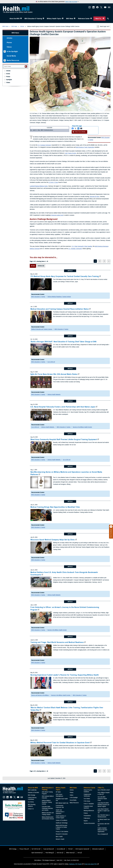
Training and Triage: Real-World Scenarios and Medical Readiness (57, 642)
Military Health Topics (54, 19)
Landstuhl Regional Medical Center (39, 186)
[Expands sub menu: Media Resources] (5, 60)
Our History (31, 802)
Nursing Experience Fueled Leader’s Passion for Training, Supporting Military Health (65, 675)
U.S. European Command (44, 145)
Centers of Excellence (61, 820)
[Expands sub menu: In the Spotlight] (5, 51)
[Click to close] (111, 527)
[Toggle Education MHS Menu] (43, 19)
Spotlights (9, 80)
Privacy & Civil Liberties (62, 832)
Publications (87, 818)
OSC (79, 853)
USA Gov (59, 853)
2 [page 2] (100, 261)
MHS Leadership (32, 790)
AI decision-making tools (57, 215)
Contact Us (31, 809)
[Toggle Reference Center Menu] (91, 19)
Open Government (36, 853)
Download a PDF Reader (75, 864)
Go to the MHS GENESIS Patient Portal (102, 799)
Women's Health (60, 839)
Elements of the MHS (33, 793)
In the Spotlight (12, 51)
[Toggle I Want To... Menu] (103, 19)
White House (69, 853)
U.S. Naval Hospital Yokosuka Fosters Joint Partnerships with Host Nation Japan (63, 407)
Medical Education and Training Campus (42, 329)
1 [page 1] (95, 261)
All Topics (58, 792)
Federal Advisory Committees (32, 798)
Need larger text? (103, 27)
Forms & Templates (89, 804)
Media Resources (13, 60)
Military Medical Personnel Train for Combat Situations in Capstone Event (60, 743)
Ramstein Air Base (95, 197)
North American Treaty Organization (85, 147)
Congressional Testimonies (87, 795)
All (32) (33, 266)
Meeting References (89, 811)
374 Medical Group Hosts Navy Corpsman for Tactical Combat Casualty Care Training (65, 276)
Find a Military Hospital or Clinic (104, 793)
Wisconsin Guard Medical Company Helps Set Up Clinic (53, 540)
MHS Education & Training (33, 19)
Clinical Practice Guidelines (88, 791)
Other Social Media (79, 132)
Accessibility (60, 849)
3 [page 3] (104, 261)
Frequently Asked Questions (88, 807)
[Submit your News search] (26, 66)
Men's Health (59, 837)
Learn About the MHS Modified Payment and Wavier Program (103, 805)
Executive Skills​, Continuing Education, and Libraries (47, 808)
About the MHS (15, 19)
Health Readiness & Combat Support (61, 817)
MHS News (70, 19)
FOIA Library (87, 801)
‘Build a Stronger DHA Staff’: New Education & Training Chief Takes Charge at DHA (63, 342)
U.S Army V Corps (53, 182)
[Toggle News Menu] (75, 19)
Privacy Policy (23, 849)
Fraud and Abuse (48, 849)
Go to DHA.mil (51, 362)
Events (8, 74)
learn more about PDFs (91, 864)
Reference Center (84, 19)
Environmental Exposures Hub (60, 807)
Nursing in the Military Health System (82, 427)
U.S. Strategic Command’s (75, 249)
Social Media (11, 56)
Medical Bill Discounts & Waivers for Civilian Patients (62, 827)
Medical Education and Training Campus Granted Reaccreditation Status (60, 309)
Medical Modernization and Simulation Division (48, 818)
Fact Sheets (87, 799)
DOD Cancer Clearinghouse (59, 795)
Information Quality (97, 849)
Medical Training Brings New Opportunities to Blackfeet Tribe (55, 507)
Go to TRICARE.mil (103, 790)
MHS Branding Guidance (32, 805)
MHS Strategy (32, 795)
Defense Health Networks (54, 395)
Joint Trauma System (70, 153)
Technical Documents (89, 823)
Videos (9, 47)
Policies (86, 813)
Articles (10, 38)
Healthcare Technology (62, 823)
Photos (9, 43)
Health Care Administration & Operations (60, 812)
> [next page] (109, 261)
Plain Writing (49, 853)
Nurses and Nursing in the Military (40, 695)
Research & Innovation (62, 834)
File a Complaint (102, 834)
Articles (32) (41, 266)
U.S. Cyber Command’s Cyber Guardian (82, 246)
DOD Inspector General (81, 849)
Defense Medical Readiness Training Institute (59, 297)
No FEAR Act (35, 849)
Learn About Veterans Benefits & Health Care (104, 810)
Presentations (87, 816)
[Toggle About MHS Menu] (21, 19)
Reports (86, 821)
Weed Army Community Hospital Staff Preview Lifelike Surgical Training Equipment (64, 439)
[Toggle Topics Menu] (63, 19)
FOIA (69, 849)
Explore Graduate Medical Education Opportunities (102, 830)
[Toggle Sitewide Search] (108, 19)
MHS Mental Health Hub (62, 803)
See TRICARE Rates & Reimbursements (104, 816)
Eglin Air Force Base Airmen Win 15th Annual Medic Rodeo (54, 374)
